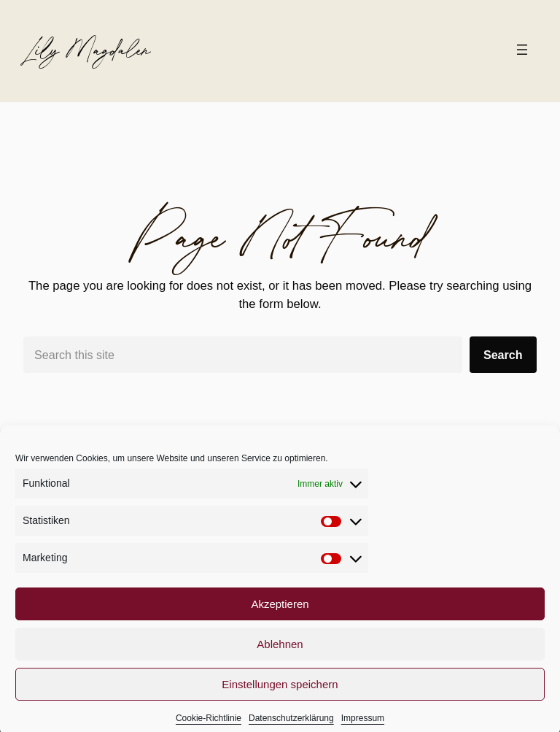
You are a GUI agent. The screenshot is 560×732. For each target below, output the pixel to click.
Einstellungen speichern (280, 692)
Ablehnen (280, 652)
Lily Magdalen (87, 50)
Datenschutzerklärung (291, 727)
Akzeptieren (280, 612)
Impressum (363, 727)
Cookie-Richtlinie (209, 727)
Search (503, 355)
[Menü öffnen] (522, 50)
